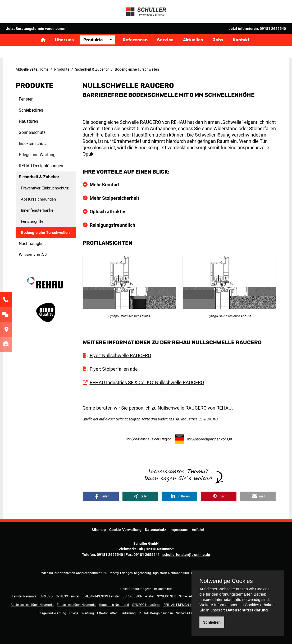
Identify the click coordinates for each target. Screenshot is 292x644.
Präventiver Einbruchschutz (45, 188)
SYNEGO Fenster (68, 590)
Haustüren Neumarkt (114, 598)
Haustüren (28, 121)
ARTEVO (47, 590)
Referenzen (135, 51)
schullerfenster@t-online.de (186, 548)
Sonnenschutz (32, 132)
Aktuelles (193, 51)
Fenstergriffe (32, 221)
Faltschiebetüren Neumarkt (76, 598)
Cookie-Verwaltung (125, 523)
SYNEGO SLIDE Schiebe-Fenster (179, 590)
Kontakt (241, 51)
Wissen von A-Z (33, 255)
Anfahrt (198, 523)
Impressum (179, 523)
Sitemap (99, 523)
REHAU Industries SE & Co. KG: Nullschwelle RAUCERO (147, 376)
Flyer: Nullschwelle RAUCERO (120, 349)
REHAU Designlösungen (41, 166)
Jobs (218, 51)
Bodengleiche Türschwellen (45, 233)
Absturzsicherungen (38, 199)
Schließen (212, 622)
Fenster (26, 99)
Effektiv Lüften (107, 607)
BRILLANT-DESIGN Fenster (101, 590)
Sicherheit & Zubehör (92, 69)
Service (165, 51)
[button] (101, 490)
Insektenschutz (33, 144)
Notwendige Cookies (226, 581)
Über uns (64, 51)
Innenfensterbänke (37, 210)
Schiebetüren (31, 110)
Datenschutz (156, 523)
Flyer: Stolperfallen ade (114, 363)
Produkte (93, 51)
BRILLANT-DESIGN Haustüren (184, 598)
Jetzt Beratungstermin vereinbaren (36, 38)
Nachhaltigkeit (32, 244)
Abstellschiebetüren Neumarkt (32, 598)
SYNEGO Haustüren (146, 598)
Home (44, 69)
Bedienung (128, 607)
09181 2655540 (273, 38)
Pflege (74, 607)
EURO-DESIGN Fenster (138, 590)
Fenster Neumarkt (25, 590)
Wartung (88, 607)
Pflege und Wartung (37, 155)
